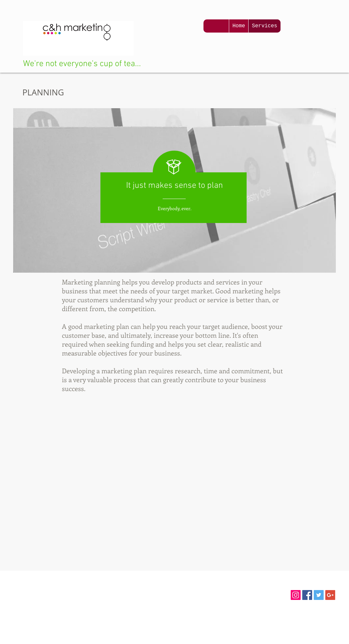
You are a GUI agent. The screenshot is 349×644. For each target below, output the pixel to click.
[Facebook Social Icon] (307, 595)
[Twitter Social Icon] (319, 595)
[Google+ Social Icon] (330, 595)
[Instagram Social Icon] (296, 595)
